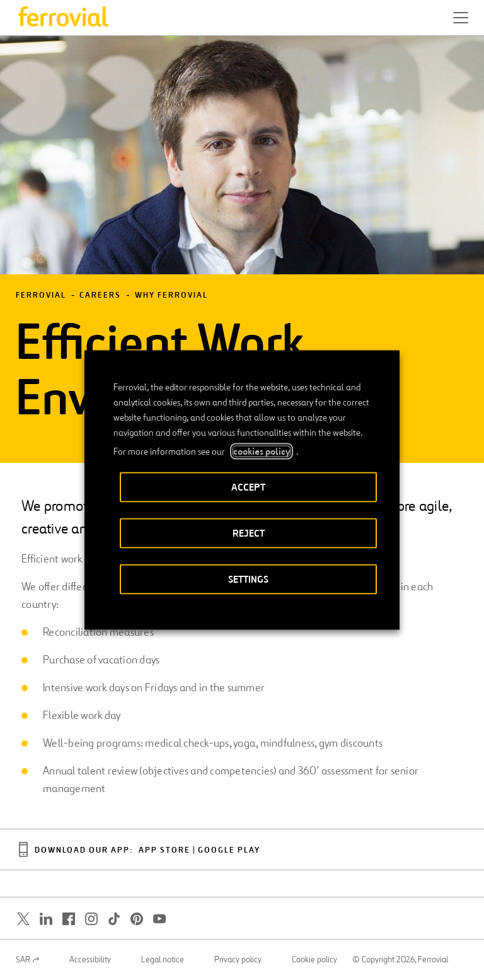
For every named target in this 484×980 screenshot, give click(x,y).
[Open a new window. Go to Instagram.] (91, 919)
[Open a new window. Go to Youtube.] (159, 919)
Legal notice (163, 960)
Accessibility (90, 960)
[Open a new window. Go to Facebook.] (69, 919)
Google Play (229, 850)
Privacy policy (238, 960)
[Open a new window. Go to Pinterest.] (137, 919)
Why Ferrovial (171, 295)
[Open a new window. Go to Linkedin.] (46, 919)
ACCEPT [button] (248, 487)
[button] (461, 18)
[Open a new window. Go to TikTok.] (114, 919)
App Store (164, 850)
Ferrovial (41, 295)
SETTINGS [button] (248, 579)
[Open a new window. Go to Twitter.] (23, 919)
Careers (100, 295)
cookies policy (262, 452)
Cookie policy (314, 960)
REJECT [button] (249, 533)
